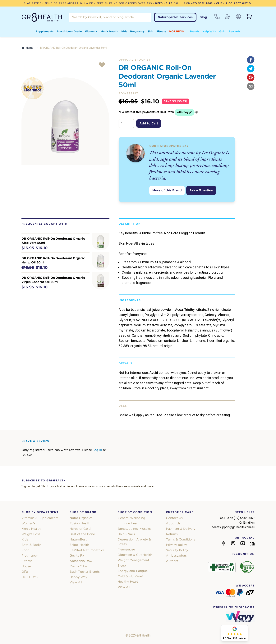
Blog (203, 17)
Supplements (45, 31)
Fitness (161, 31)
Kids (124, 31)
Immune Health (129, 523)
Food (25, 550)
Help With (209, 31)
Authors (172, 561)
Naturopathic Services (175, 17)
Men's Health (109, 31)
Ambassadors (176, 556)
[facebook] (251, 60)
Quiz (222, 31)
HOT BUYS (177, 31)
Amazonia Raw (81, 561)
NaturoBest (78, 539)
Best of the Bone (82, 534)
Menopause (126, 549)
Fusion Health (80, 523)
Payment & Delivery (181, 529)
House (26, 566)
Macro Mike (78, 566)
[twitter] (251, 69)
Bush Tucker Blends (85, 572)
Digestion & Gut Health (135, 555)
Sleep (122, 565)
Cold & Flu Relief (130, 576)
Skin (150, 31)
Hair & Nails (126, 534)
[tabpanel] (65, 121)
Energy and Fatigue (133, 571)
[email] (251, 86)
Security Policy (177, 550)
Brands (195, 31)
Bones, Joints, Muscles (135, 529)
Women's (91, 31)
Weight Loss (31, 534)
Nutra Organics (81, 518)
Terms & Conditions (181, 539)
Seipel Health (79, 545)
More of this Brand (167, 190)
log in (98, 450)
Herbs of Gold (80, 529)
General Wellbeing (131, 518)
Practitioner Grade (69, 31)
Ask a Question (201, 190)
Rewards (235, 31)
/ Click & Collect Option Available (241, 3)
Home (27, 48)
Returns (172, 534)
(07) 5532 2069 (202, 3)
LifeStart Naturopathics (87, 550)
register (27, 454)
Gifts (25, 572)
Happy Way (78, 577)
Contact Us (174, 518)
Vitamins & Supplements (40, 518)
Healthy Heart (128, 582)
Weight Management (133, 560)
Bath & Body (31, 545)
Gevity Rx (77, 556)
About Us (173, 523)
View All (76, 582)
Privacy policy (176, 545)
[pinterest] (251, 77)
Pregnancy (137, 31)
